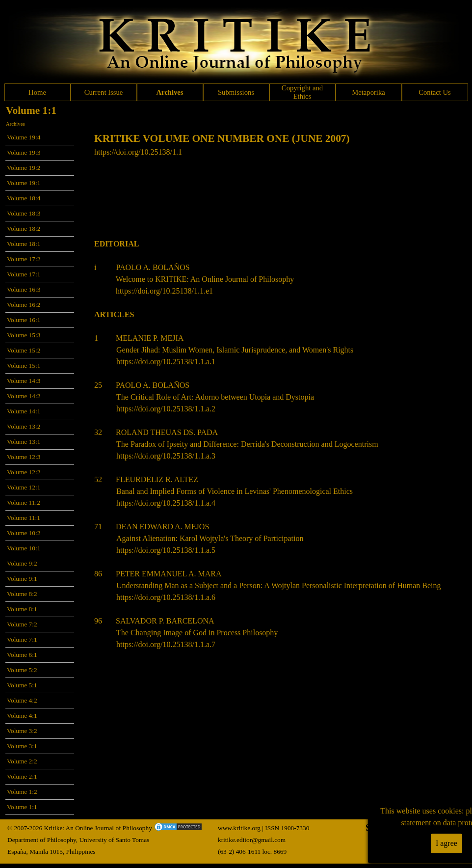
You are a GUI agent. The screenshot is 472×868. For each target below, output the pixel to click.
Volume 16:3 (24, 289)
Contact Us (435, 92)
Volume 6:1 (22, 655)
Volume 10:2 (24, 533)
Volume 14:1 (24, 411)
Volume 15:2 (24, 350)
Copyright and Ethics (302, 92)
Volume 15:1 (24, 366)
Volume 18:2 (24, 229)
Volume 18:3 (24, 213)
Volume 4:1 (22, 716)
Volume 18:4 (24, 198)
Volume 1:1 (22, 807)
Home (37, 92)
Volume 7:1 (22, 639)
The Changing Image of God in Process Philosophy (197, 633)
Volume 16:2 (24, 305)
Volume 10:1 (24, 548)
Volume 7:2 (22, 624)
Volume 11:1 (24, 518)
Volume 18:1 (24, 244)
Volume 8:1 (22, 609)
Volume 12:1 (24, 487)
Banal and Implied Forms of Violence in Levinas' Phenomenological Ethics (235, 491)
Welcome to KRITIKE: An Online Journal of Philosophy (205, 279)
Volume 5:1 (22, 685)
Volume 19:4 (24, 137)
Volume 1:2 (22, 792)
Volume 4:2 (22, 700)
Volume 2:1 (22, 776)
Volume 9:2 (22, 563)
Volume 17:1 (24, 274)
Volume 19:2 (24, 168)
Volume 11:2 (24, 502)
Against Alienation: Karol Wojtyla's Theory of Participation (210, 538)
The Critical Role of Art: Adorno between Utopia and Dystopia (215, 397)
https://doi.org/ (139, 291)
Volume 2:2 (22, 761)
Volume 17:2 (24, 259)
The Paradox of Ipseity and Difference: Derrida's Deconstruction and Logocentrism (247, 444)
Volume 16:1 (24, 320)
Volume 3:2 (22, 731)
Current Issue (104, 92)
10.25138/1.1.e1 (187, 291)
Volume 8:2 (22, 594)
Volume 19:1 (24, 183)
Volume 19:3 (24, 152)
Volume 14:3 (24, 381)
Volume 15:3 (24, 335)
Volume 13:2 (24, 426)
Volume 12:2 (24, 472)
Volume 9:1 (22, 579)
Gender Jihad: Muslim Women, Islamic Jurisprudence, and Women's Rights (235, 350)
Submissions (236, 92)
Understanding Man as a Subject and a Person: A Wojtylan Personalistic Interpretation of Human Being (278, 585)
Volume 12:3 (24, 457)
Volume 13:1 (24, 442)
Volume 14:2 (24, 396)
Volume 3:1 (22, 746)
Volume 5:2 (22, 670)
